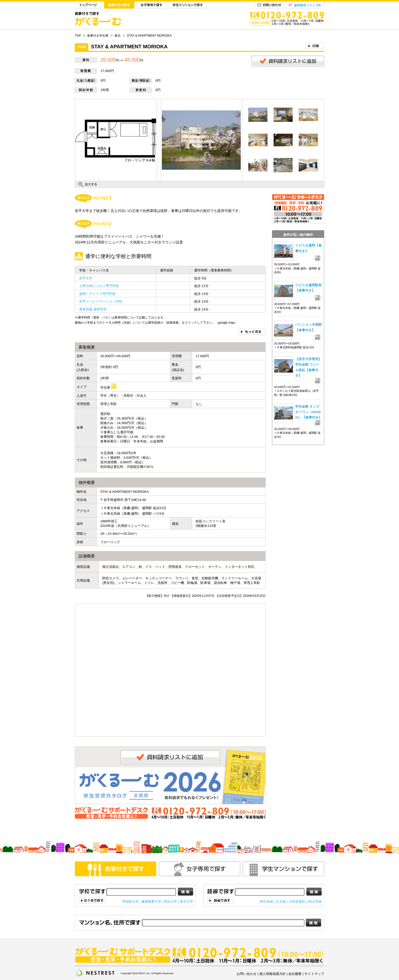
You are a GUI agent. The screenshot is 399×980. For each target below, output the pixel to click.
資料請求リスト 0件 (307, 5)
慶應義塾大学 (151, 902)
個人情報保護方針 (273, 974)
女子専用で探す (152, 5)
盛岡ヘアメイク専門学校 (97, 294)
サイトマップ (314, 974)
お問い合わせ (269, 5)
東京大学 (187, 902)
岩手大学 (86, 278)
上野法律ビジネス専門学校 (99, 286)
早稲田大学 (130, 902)
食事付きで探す (119, 5)
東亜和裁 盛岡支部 (93, 309)
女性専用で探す (199, 869)
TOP (88, 5)
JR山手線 (315, 902)
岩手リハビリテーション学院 (101, 301)
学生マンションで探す (188, 5)
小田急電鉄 (297, 902)
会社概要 (295, 974)
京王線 (281, 902)
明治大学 (170, 902)
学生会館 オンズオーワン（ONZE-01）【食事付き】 (309, 412)
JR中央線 (266, 902)
